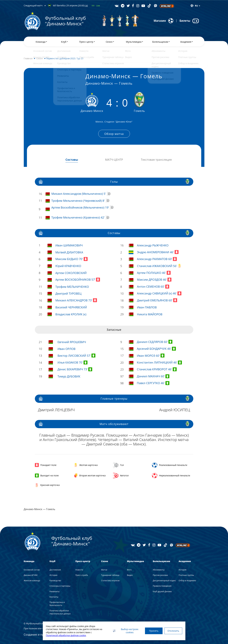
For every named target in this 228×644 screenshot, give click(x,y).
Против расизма (160, 575)
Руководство (55, 581)
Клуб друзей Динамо (162, 591)
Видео (130, 575)
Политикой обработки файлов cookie (66, 635)
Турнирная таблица (110, 575)
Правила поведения (162, 586)
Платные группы (186, 575)
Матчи (104, 570)
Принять (152, 631)
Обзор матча (114, 134)
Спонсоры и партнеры (60, 586)
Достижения (55, 570)
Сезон (40, 60)
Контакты (54, 597)
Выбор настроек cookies (123, 631)
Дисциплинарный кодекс (164, 581)
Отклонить (173, 631)
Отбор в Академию (187, 581)
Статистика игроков (110, 581)
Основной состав (32, 570)
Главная (28, 60)
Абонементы (159, 570)
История (53, 575)
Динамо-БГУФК (31, 575)
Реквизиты (54, 591)
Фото (129, 570)
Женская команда (32, 581)
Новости (79, 570)
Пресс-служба (82, 575)
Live (98, 6)
